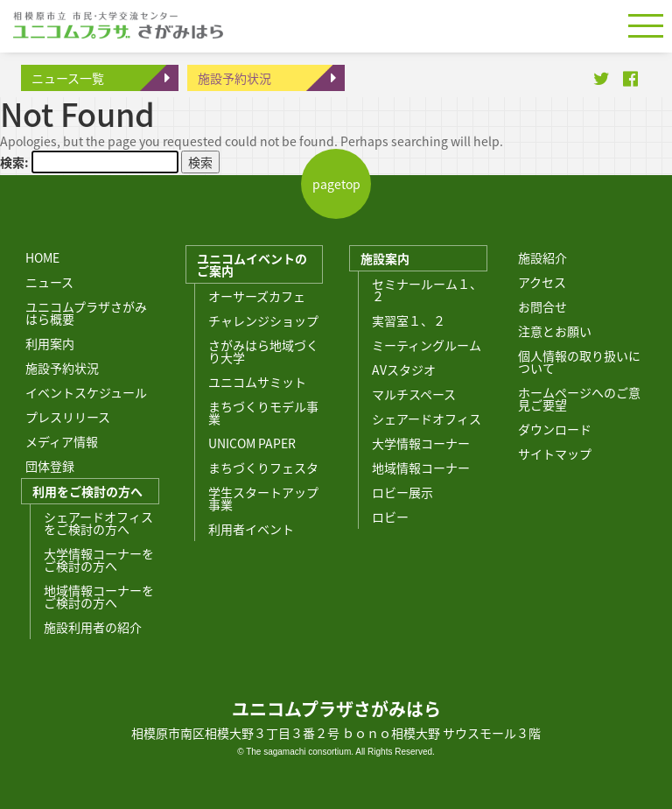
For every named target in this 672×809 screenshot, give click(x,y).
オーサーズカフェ (257, 296)
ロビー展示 (402, 492)
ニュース (49, 282)
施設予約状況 (234, 78)
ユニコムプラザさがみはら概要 (86, 313)
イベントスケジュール (86, 392)
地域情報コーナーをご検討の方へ (99, 596)
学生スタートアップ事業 (263, 498)
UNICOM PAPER (252, 443)
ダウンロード (555, 429)
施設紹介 (542, 257)
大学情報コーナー (421, 443)
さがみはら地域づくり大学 (263, 351)
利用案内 (50, 343)
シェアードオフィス (427, 419)
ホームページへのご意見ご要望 (579, 398)
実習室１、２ (409, 320)
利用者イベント (251, 529)
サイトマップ (555, 454)
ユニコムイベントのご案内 (252, 264)
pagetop (336, 184)
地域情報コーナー (421, 468)
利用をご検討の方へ (87, 491)
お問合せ (542, 306)
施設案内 (385, 258)
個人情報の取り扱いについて (579, 362)
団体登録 (50, 466)
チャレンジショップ (263, 320)
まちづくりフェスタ (263, 468)
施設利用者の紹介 (93, 627)
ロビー (390, 517)
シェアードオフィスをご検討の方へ (98, 523)
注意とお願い (555, 331)
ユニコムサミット (257, 382)
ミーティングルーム (427, 345)
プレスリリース (68, 417)
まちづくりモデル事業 (263, 412)
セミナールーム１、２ (427, 290)
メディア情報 (62, 441)
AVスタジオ (404, 369)
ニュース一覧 (68, 78)
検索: (14, 162)
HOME (42, 257)
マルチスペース (414, 394)
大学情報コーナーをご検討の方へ (99, 559)
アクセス (542, 282)
